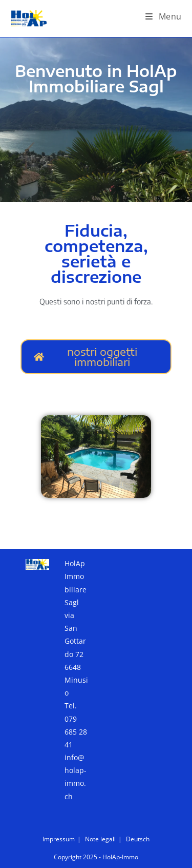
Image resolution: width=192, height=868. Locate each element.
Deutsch (138, 839)
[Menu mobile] (164, 16)
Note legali (100, 839)
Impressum (59, 839)
